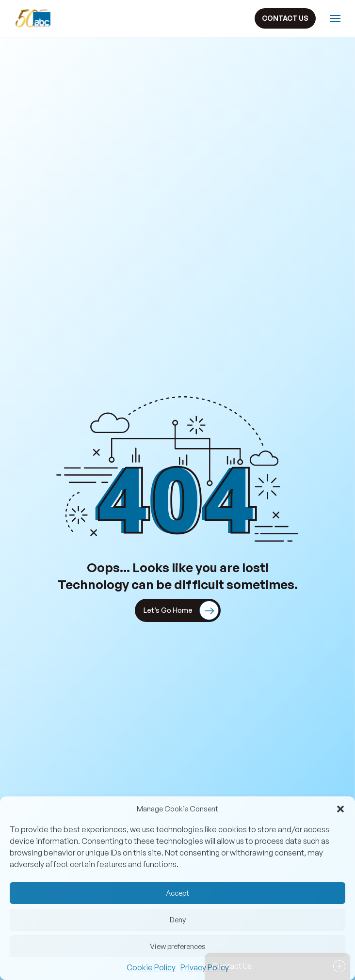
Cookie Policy (151, 967)
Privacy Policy (205, 967)
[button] (340, 809)
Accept (177, 893)
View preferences (178, 946)
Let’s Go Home (181, 610)
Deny (178, 920)
